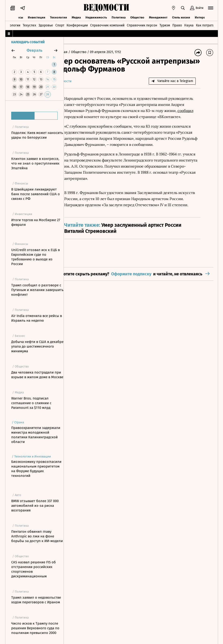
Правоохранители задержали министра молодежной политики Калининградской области (36, 435)
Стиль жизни (181, 17)
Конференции (77, 25)
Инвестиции (37, 17)
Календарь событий (28, 42)
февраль (34, 50)
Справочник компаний (107, 25)
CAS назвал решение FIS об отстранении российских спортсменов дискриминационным (34, 569)
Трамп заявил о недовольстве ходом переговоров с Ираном (36, 600)
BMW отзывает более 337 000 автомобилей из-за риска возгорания (35, 506)
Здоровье (46, 25)
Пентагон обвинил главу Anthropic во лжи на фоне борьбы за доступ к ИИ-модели (37, 536)
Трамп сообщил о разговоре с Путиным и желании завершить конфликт (37, 290)
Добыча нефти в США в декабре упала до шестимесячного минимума (37, 346)
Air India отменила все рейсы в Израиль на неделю (37, 318)
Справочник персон (142, 25)
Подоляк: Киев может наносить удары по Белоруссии (37, 135)
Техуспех (29, 25)
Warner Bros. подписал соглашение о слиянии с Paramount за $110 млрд (31, 403)
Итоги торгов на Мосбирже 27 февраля (36, 222)
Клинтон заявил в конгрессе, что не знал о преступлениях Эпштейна (35, 163)
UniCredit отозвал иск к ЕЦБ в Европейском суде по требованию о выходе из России (35, 257)
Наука (189, 25)
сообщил (108, 117)
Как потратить (207, 25)
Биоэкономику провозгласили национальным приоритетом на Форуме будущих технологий (36, 469)
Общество (137, 17)
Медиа (76, 17)
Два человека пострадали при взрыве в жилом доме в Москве (37, 375)
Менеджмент (158, 17)
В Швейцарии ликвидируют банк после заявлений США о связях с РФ (35, 194)
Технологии (58, 17)
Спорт (60, 25)
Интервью (202, 17)
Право (177, 25)
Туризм (165, 25)
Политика (119, 17)
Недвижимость (96, 17)
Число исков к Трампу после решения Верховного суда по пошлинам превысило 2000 (35, 628)
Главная (75, 52)
